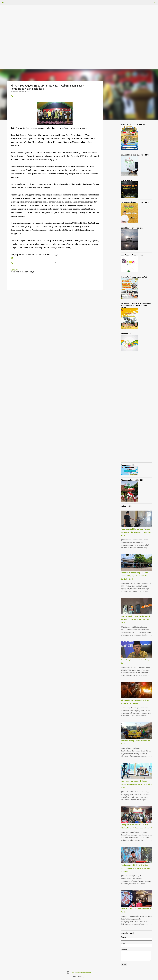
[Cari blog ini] (145, 3)
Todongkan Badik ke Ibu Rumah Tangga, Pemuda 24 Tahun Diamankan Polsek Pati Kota (136, 532)
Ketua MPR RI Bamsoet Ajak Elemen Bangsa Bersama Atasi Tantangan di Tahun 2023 (136, 784)
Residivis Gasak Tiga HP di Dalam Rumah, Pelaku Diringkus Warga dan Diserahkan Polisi (136, 619)
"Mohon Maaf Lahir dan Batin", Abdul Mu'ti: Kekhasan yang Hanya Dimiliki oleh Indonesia (136, 868)
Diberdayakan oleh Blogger (79, 972)
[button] (12, 96)
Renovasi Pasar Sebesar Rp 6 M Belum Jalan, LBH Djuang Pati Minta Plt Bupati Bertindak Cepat (135, 576)
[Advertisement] (66, 15)
